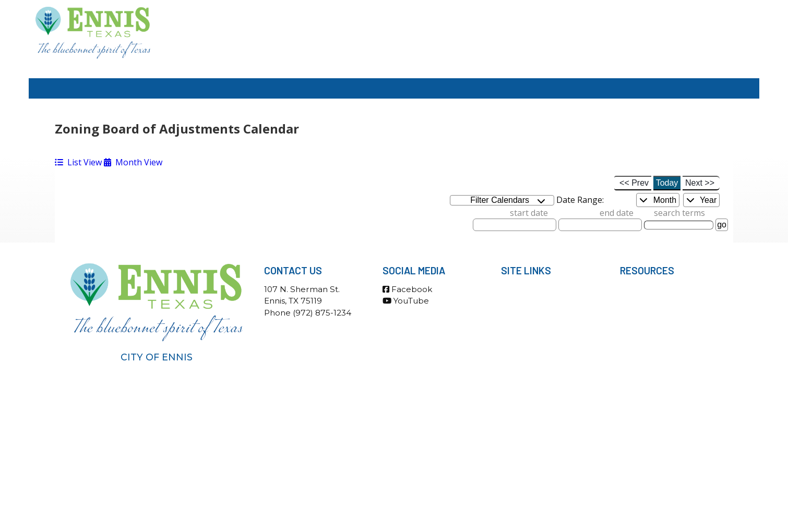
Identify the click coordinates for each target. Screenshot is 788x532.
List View (78, 162)
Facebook (407, 289)
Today (667, 183)
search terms (679, 213)
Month (658, 200)
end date (617, 213)
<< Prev (634, 183)
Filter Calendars (508, 201)
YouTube (406, 301)
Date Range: (580, 200)
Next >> (700, 183)
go (722, 225)
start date (529, 213)
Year (701, 200)
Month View (133, 162)
